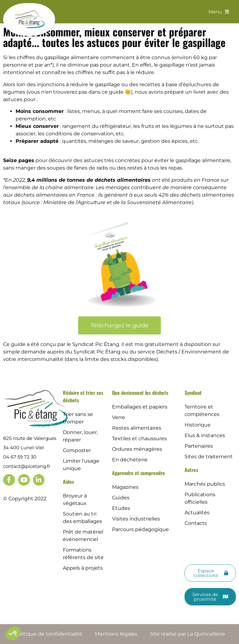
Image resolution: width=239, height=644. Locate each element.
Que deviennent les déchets (140, 393)
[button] (13, 633)
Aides (68, 482)
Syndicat (193, 393)
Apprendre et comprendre (138, 473)
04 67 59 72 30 (20, 457)
